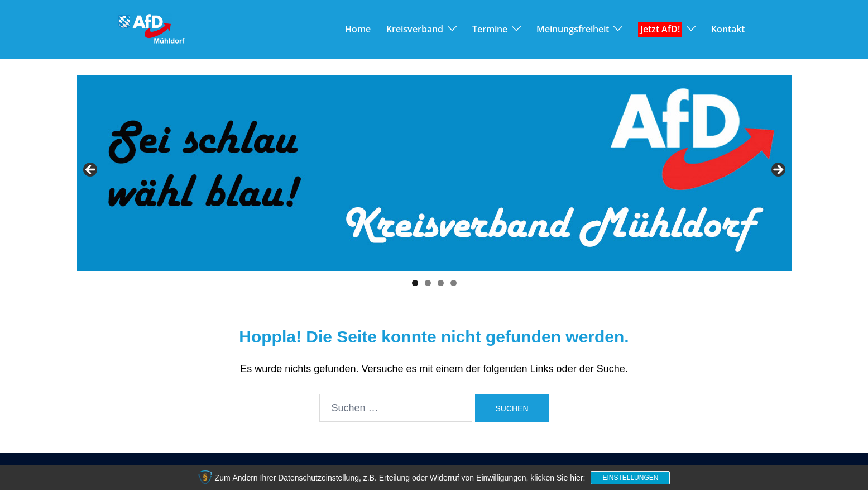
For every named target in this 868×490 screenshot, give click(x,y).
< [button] (91, 170)
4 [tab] (454, 283)
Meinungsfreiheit (573, 29)
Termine (490, 29)
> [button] (778, 170)
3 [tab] (441, 283)
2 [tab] (428, 283)
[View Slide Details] (434, 173)
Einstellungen (630, 478)
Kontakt (728, 29)
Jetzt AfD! (660, 29)
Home (358, 29)
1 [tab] (415, 283)
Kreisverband (415, 29)
